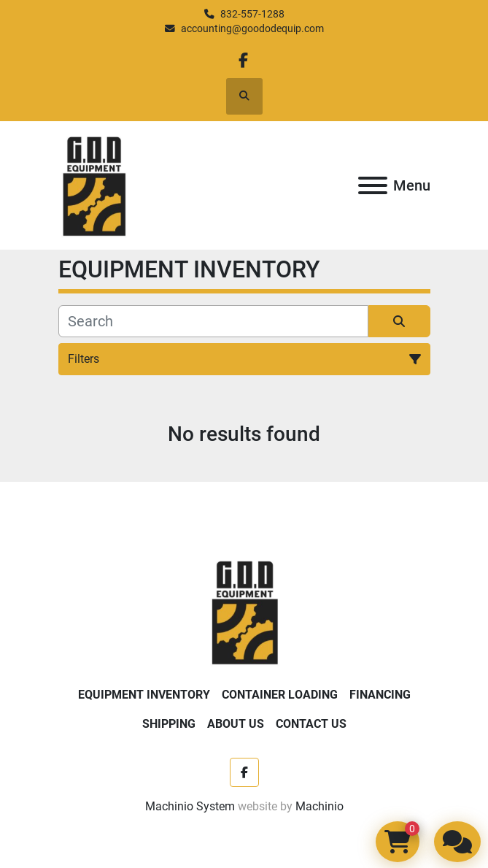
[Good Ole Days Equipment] (244, 611)
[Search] (213, 321)
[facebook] (243, 60)
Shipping (169, 724)
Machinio (319, 806)
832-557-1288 (252, 14)
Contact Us (311, 724)
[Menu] (373, 185)
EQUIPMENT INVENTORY (144, 695)
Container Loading (280, 695)
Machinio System (190, 806)
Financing (380, 695)
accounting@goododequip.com (252, 28)
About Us (236, 724)
